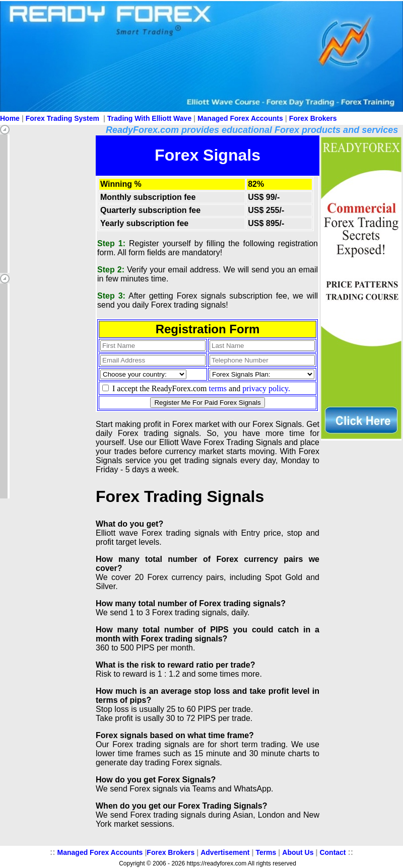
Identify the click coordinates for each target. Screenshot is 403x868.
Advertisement (225, 852)
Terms (266, 852)
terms (218, 388)
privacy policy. (266, 388)
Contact (332, 852)
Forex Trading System (62, 118)
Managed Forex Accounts (240, 118)
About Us (298, 852)
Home (10, 118)
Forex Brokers (313, 118)
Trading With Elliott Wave (149, 118)
